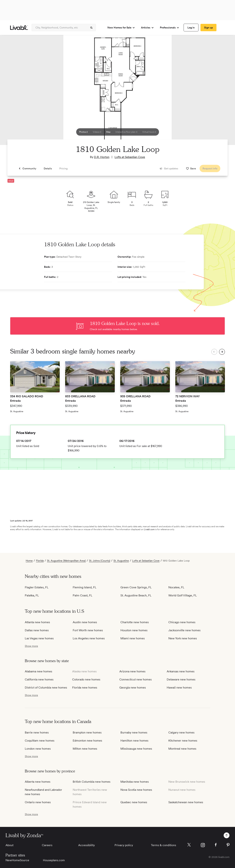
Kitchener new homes (183, 741)
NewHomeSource (17, 860)
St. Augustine (121, 561)
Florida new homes (85, 688)
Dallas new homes (37, 630)
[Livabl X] (189, 845)
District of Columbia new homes (46, 688)
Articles (148, 28)
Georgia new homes (133, 688)
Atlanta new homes (37, 622)
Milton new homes (85, 749)
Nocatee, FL (176, 587)
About (9, 845)
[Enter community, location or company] (64, 28)
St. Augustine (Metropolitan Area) (66, 561)
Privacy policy (124, 845)
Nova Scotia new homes (136, 790)
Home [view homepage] (29, 561)
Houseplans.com (54, 860)
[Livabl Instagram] (203, 845)
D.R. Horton (102, 157)
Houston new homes (134, 630)
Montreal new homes (182, 749)
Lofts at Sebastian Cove (130, 157)
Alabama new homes (38, 671)
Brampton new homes (87, 732)
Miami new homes (133, 638)
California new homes (39, 679)
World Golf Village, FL (183, 595)
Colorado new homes (86, 679)
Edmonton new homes (87, 741)
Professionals (170, 28)
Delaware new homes (181, 679)
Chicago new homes (182, 622)
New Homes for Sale (121, 28)
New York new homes (183, 638)
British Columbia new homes (92, 782)
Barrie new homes (37, 732)
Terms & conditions (163, 845)
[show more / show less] (31, 646)
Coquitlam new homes (40, 741)
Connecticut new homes (135, 679)
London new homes (38, 749)
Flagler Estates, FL (37, 587)
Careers (47, 845)
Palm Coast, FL (83, 595)
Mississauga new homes (136, 749)
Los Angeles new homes (89, 638)
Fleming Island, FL (85, 587)
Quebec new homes (134, 802)
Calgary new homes (181, 732)
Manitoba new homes (135, 782)
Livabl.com (149, 529)
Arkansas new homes (181, 671)
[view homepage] (19, 28)
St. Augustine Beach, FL (136, 595)
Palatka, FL (32, 595)
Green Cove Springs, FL (136, 587)
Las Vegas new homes (39, 638)
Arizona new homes (132, 671)
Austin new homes (85, 622)
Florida (40, 561)
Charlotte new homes (135, 622)
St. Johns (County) (100, 561)
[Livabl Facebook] (216, 845)
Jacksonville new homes (184, 630)
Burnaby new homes (134, 732)
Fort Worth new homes (88, 630)
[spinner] (91, 28)
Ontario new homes (38, 802)
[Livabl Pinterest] (228, 845)
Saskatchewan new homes (186, 802)
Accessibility (86, 845)
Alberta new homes (38, 782)
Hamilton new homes (134, 741)
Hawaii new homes (179, 688)
